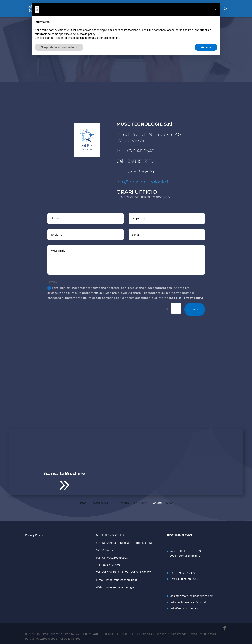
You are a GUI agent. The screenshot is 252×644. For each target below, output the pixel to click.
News (170, 503)
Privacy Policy (34, 535)
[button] (215, 9)
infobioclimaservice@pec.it (188, 602)
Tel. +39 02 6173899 (183, 573)
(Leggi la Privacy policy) (186, 298)
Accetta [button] (206, 47)
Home (83, 503)
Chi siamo (141, 503)
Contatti (157, 503)
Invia (195, 309)
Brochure (124, 503)
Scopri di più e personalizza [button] (59, 47)
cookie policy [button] (87, 34)
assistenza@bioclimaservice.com (192, 596)
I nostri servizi (100, 503)
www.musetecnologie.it (122, 587)
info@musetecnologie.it (143, 182)
